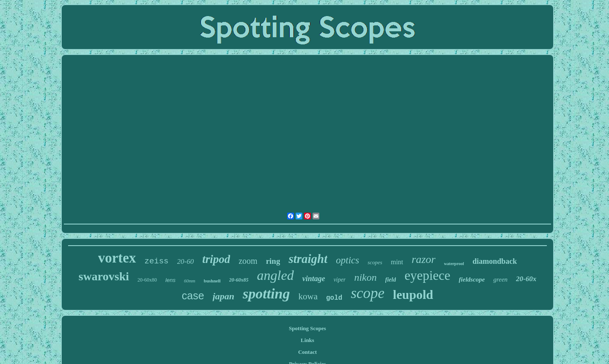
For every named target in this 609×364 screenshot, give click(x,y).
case (193, 296)
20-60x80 (147, 280)
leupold (413, 294)
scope (368, 293)
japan (224, 296)
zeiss (157, 261)
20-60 (186, 261)
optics (347, 260)
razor (423, 259)
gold (334, 298)
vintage (314, 279)
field (391, 280)
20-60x (526, 279)
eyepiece (427, 275)
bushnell (212, 281)
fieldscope (472, 279)
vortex (117, 258)
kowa (308, 296)
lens (170, 280)
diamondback (495, 261)
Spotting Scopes (307, 328)
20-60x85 (239, 280)
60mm (190, 281)
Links (307, 340)
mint (397, 262)
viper (340, 280)
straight (308, 259)
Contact (307, 352)
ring (273, 261)
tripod (216, 259)
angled (276, 275)
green (500, 279)
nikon (365, 277)
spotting (266, 294)
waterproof (454, 264)
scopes (375, 262)
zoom (248, 261)
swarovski (104, 276)
